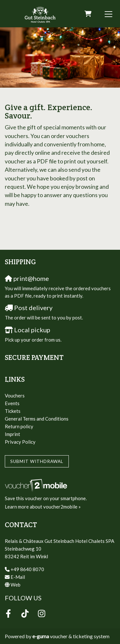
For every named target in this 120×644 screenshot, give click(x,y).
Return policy (19, 426)
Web (16, 585)
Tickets (13, 411)
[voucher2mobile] (37, 485)
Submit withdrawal (37, 461)
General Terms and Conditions (37, 419)
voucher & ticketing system (71, 636)
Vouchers (15, 396)
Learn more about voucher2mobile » (43, 507)
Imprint (12, 434)
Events (12, 403)
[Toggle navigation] (108, 14)
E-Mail (18, 577)
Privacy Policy (20, 442)
